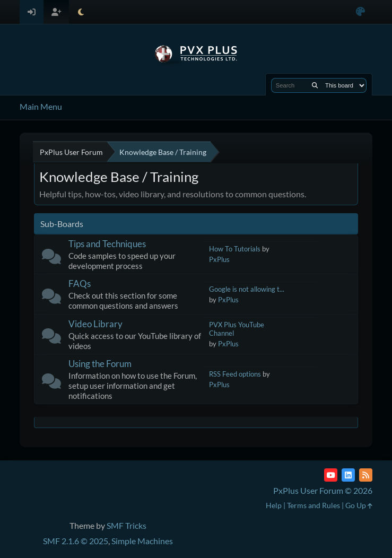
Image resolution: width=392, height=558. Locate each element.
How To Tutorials (235, 249)
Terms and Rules (313, 505)
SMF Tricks (127, 525)
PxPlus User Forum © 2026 (323, 490)
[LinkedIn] (348, 475)
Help (274, 505)
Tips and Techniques (107, 244)
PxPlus (219, 259)
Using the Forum (100, 364)
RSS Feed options (235, 374)
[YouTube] (331, 475)
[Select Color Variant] (360, 12)
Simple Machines (142, 541)
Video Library (95, 324)
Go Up (359, 505)
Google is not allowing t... (247, 289)
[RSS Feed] (366, 475)
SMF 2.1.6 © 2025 (76, 541)
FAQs (80, 284)
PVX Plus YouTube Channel (237, 329)
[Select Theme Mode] (81, 12)
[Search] (315, 85)
